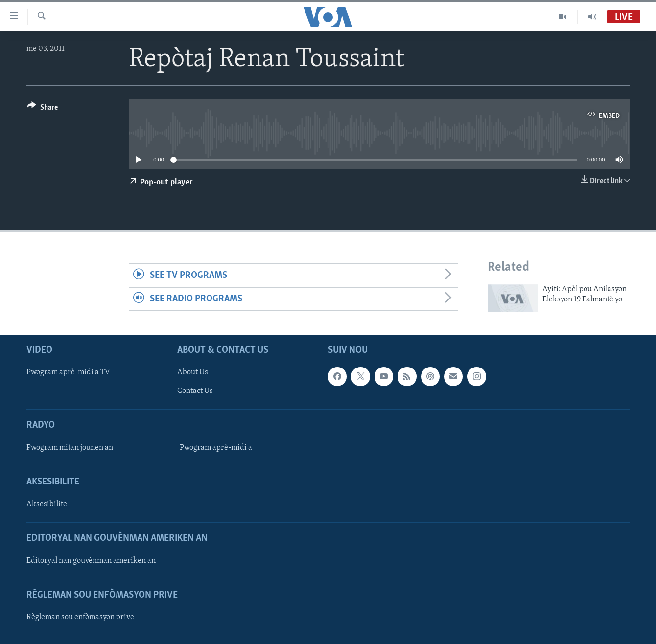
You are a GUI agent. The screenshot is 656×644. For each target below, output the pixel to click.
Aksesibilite (47, 504)
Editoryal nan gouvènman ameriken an (91, 561)
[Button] (42, 109)
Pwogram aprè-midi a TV (68, 373)
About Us (193, 373)
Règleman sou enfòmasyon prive (80, 617)
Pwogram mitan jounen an (70, 448)
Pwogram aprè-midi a (216, 448)
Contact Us (195, 391)
